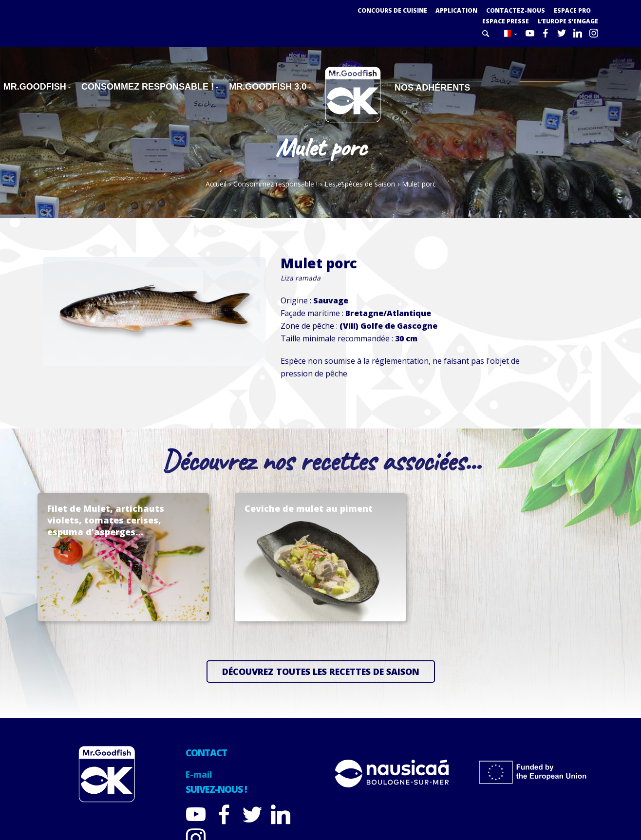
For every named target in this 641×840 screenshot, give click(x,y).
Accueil (216, 184)
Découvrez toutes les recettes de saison (321, 672)
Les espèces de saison (360, 184)
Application (456, 10)
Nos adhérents (432, 88)
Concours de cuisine (392, 10)
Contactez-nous (516, 10)
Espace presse (506, 21)
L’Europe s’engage (568, 21)
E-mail (199, 775)
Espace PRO (572, 10)
